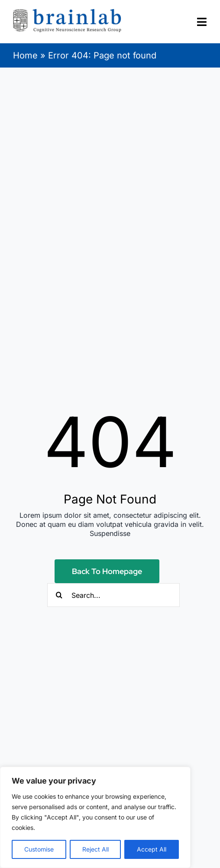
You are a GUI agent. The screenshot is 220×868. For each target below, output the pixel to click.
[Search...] (113, 595)
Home (25, 55)
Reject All (95, 849)
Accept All (152, 849)
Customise (39, 849)
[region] (95, 817)
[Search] (59, 595)
